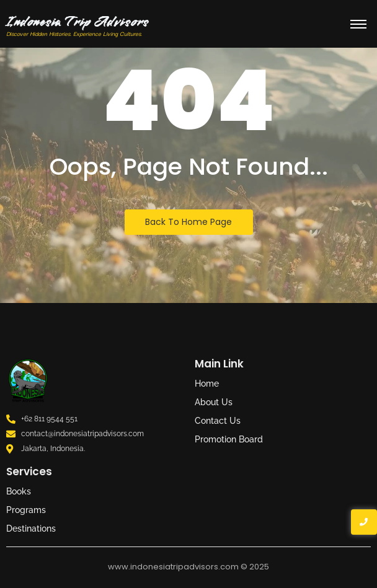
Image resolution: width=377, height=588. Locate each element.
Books (19, 491)
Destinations (31, 529)
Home (207, 384)
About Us (214, 402)
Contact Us (218, 421)
